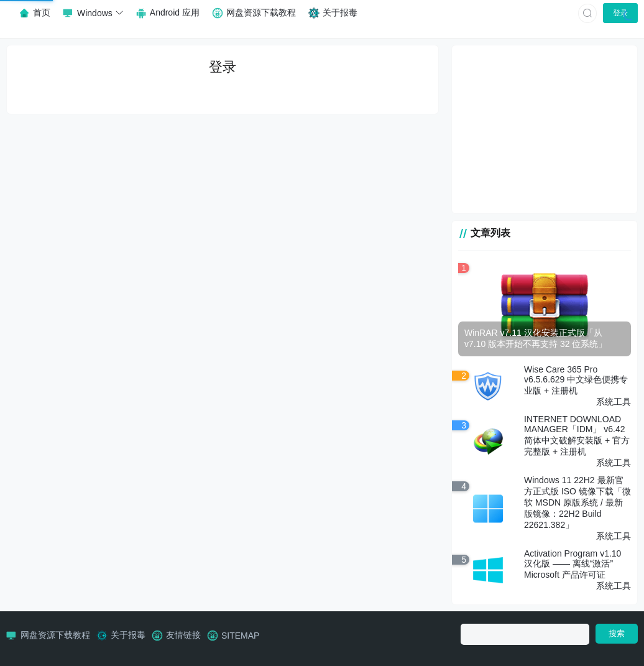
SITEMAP (233, 636)
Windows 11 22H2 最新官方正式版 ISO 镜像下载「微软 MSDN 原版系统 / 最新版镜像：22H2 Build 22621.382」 (577, 502)
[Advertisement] (545, 129)
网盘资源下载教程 (48, 636)
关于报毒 (121, 636)
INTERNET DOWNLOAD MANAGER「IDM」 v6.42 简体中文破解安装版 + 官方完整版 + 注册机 (577, 435)
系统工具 (614, 402)
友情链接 (176, 636)
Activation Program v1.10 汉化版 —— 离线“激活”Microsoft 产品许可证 (573, 564)
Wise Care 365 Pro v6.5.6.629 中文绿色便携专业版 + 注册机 (576, 380)
